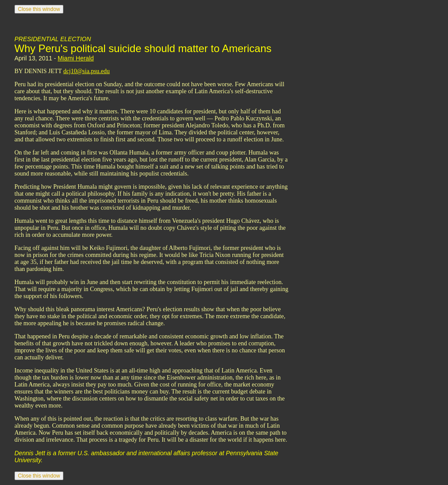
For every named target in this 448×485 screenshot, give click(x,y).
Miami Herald (76, 58)
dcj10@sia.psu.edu (87, 71)
